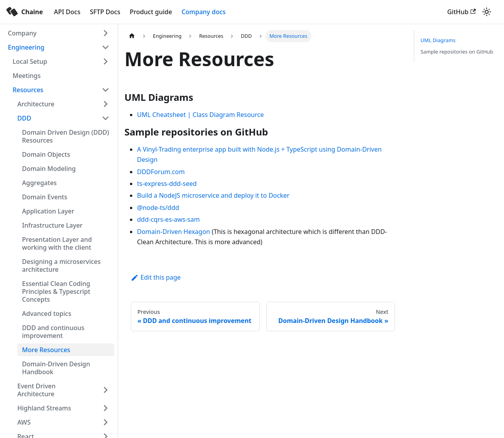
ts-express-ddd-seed (167, 184)
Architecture (36, 104)
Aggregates (39, 183)
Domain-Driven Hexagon (174, 232)
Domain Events (45, 197)
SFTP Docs (105, 12)
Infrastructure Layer (52, 225)
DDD (24, 118)
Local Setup (30, 61)
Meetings (27, 76)
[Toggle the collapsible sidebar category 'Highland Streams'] (106, 408)
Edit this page (156, 277)
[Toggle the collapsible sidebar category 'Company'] (106, 33)
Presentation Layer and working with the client (57, 243)
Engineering (26, 47)
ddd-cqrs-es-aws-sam (168, 219)
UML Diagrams (438, 40)
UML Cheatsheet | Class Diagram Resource (200, 115)
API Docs (67, 12)
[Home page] (132, 36)
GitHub (461, 12)
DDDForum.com (161, 172)
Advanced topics (47, 314)
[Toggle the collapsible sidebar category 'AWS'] (106, 422)
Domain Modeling (49, 169)
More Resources (46, 350)
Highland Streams (44, 408)
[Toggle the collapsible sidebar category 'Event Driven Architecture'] (106, 390)
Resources (28, 90)
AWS (24, 422)
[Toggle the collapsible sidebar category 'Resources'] (106, 90)
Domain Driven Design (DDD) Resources (66, 136)
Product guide (151, 12)
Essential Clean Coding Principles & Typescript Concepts (56, 291)
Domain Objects (46, 154)
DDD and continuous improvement (53, 332)
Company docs (204, 12)
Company (22, 33)
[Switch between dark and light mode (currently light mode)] (487, 12)
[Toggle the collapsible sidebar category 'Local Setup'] (106, 61)
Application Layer (48, 211)
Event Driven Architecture (36, 390)
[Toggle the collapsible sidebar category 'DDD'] (106, 118)
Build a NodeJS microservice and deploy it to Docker (213, 195)
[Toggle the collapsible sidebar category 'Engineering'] (106, 47)
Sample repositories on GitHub (457, 52)
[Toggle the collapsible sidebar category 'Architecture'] (106, 104)
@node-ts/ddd (158, 208)
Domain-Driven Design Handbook (56, 368)
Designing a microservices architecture (61, 265)
